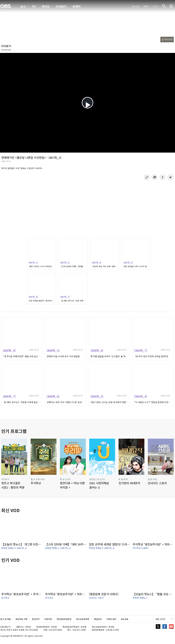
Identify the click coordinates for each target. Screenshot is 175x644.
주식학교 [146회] (141, 548)
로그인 (155, 6)
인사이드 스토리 (96, 598)
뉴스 (23, 6)
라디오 (46, 6)
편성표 (146, 6)
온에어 (76, 6)
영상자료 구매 (21, 619)
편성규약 (36, 619)
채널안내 (98, 619)
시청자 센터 (111, 619)
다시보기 (61, 6)
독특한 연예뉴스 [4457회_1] (14, 548)
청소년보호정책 (83, 619)
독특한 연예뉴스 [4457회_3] (102, 548)
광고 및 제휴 (6, 619)
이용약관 (48, 619)
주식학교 (5, 598)
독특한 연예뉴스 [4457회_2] (58, 548)
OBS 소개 (135, 6)
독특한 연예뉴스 (140, 598)
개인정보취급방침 (64, 619)
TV (34, 6)
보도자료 (125, 619)
